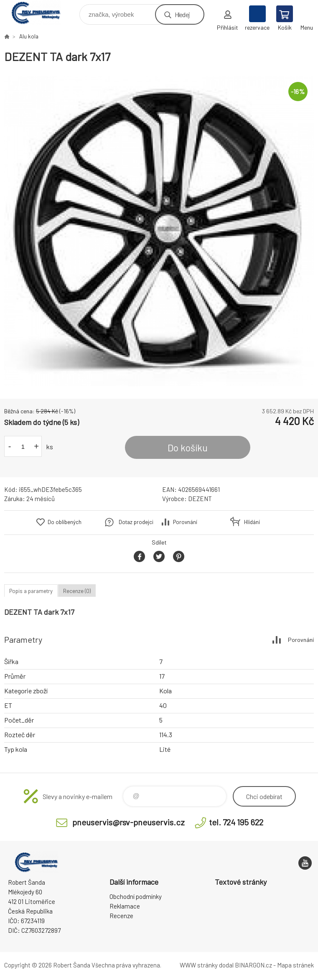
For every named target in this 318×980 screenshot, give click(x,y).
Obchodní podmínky (136, 896)
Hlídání (252, 522)
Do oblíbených (65, 522)
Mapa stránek (295, 965)
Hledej (182, 14)
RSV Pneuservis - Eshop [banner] (41, 12)
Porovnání (185, 522)
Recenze (121, 916)
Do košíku (188, 448)
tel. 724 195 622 (236, 822)
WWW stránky (199, 965)
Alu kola (29, 36)
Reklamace (125, 906)
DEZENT (200, 499)
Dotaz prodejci (136, 522)
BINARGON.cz (253, 965)
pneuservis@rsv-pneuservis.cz (128, 822)
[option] (159, 231)
